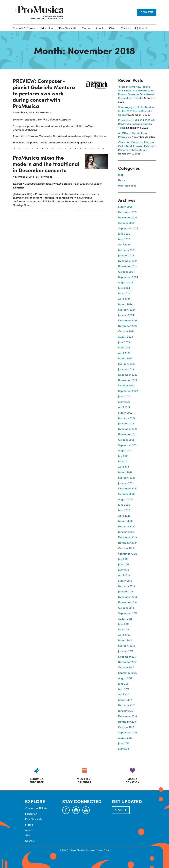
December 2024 (128, 261)
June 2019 (124, 564)
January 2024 (126, 315)
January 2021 (126, 483)
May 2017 (124, 689)
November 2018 (127, 602)
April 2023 (124, 353)
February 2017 (126, 705)
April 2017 (124, 694)
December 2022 (128, 375)
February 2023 (127, 364)
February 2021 (126, 478)
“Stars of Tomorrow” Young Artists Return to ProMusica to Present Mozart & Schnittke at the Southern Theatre (136, 92)
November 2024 (128, 266)
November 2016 (127, 722)
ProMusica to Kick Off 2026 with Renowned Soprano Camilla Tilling (137, 124)
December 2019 (127, 537)
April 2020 (124, 516)
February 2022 (127, 418)
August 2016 (125, 738)
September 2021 (128, 445)
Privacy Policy (103, 850)
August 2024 (126, 282)
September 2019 (128, 553)
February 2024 (127, 310)
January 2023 (126, 369)
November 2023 (128, 326)
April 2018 (124, 635)
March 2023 (125, 358)
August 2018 (125, 619)
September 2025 (128, 228)
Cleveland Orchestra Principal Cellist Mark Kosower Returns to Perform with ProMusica (137, 146)
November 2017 (127, 662)
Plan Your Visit (67, 28)
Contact (126, 28)
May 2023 (124, 347)
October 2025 (126, 223)
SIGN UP (121, 810)
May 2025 (124, 239)
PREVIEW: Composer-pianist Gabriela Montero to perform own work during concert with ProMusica (44, 93)
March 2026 (125, 207)
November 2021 (127, 434)
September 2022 (128, 391)
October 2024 (126, 272)
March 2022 (125, 413)
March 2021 (125, 472)
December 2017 (127, 656)
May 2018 (124, 629)
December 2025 (128, 212)
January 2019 (126, 591)
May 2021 (124, 461)
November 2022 (128, 380)
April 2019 (124, 575)
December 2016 (127, 716)
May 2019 (124, 570)
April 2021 (124, 467)
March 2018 (125, 640)
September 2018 (128, 613)
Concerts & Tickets (24, 28)
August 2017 (125, 678)
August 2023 (126, 337)
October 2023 (126, 331)
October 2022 (126, 385)
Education (47, 28)
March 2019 (125, 581)
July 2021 (123, 456)
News (121, 180)
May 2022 (124, 402)
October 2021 (126, 440)
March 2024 (125, 304)
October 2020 (126, 494)
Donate (147, 12)
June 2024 (124, 288)
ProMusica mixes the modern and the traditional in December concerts (46, 164)
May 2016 (124, 749)
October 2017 (126, 667)
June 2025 (124, 234)
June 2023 (124, 342)
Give (112, 28)
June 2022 (124, 396)
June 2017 (124, 684)
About (99, 28)
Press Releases (127, 185)
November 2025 (128, 217)
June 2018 (124, 624)
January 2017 (126, 711)
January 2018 (126, 651)
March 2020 (125, 521)
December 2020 (128, 488)
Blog (121, 175)
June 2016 (124, 743)
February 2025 (127, 250)
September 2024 (128, 277)
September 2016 (128, 732)
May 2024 (124, 293)
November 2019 (127, 543)
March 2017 (125, 700)
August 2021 (125, 450)
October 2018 (126, 608)
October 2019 (126, 548)
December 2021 (127, 429)
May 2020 (124, 510)
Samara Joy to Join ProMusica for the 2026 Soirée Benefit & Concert (136, 111)
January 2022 (126, 423)
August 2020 (126, 499)
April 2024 (124, 299)
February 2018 (127, 646)
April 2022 (124, 407)
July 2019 (123, 559)
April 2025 (124, 244)
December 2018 (127, 597)
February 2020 (127, 526)
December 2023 (128, 320)
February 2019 (127, 586)
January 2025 (126, 255)
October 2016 (126, 727)
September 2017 (128, 673)
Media (86, 28)
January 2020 (126, 532)
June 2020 (124, 505)
